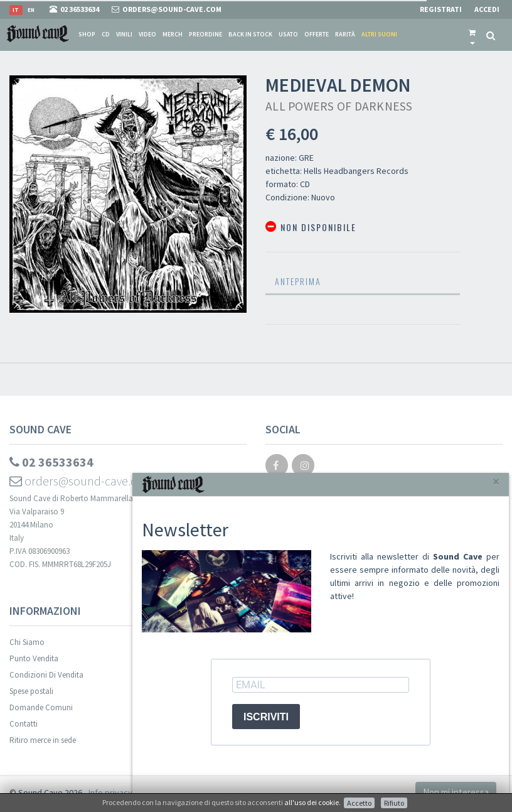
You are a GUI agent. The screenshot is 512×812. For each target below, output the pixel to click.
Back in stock (250, 34)
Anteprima (298, 281)
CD (106, 34)
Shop (87, 34)
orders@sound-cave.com (82, 481)
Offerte (317, 34)
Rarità (345, 34)
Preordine (205, 34)
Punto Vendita (34, 658)
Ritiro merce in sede (43, 740)
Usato (288, 34)
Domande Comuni (41, 707)
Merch (173, 34)
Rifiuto (394, 803)
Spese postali (31, 691)
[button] (472, 35)
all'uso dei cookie (312, 802)
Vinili (124, 34)
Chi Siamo (27, 642)
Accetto (359, 803)
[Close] (496, 481)
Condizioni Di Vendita (46, 675)
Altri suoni (379, 34)
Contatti (24, 724)
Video (147, 34)
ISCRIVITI (266, 717)
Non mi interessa (456, 792)
